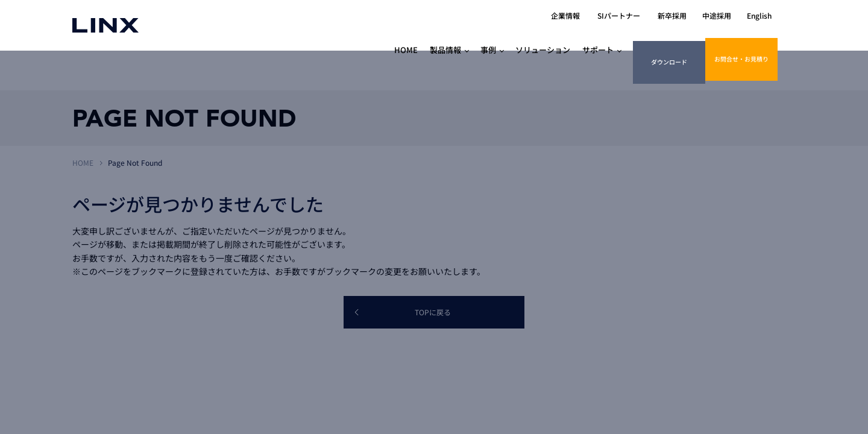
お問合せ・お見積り (742, 37)
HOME (83, 162)
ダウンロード (667, 37)
